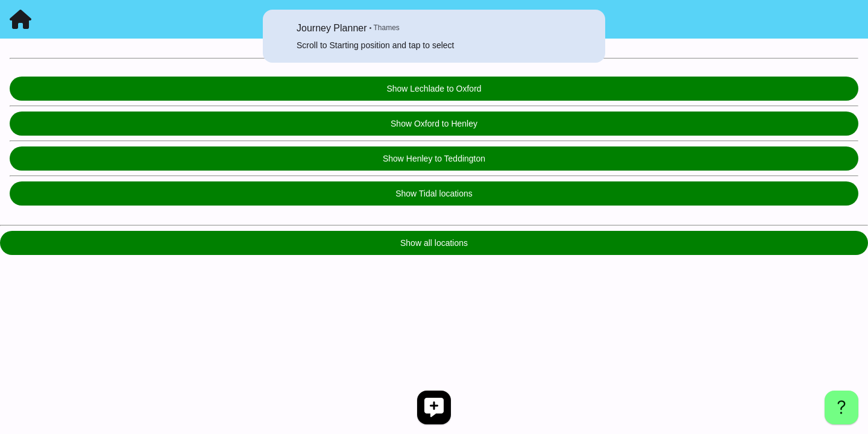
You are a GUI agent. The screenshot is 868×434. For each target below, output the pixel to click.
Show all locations (434, 243)
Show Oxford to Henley (434, 124)
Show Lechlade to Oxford (434, 89)
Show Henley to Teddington (434, 159)
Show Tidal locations (434, 193)
